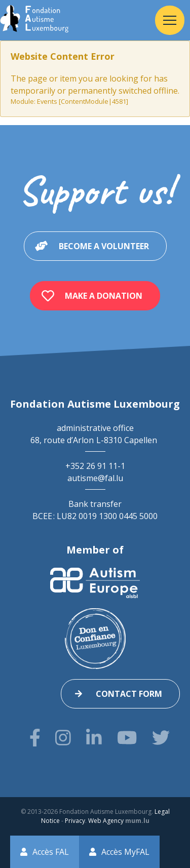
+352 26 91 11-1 (95, 466)
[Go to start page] (34, 20)
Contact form (129, 694)
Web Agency (106, 821)
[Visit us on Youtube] (127, 738)
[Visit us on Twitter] (161, 738)
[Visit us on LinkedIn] (94, 738)
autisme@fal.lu (95, 478)
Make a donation (104, 296)
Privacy (75, 821)
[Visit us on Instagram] (63, 738)
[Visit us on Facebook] (35, 738)
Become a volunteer (104, 246)
